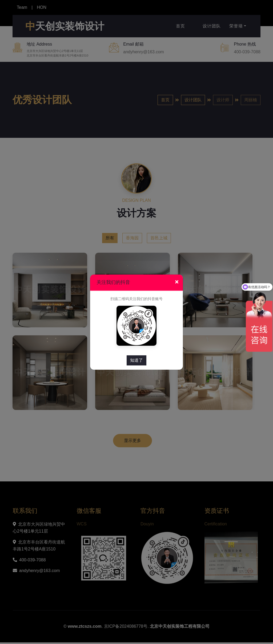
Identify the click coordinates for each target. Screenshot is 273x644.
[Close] (177, 282)
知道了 (136, 360)
